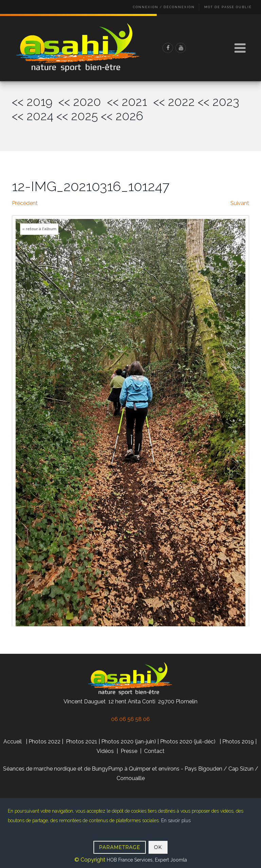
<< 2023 (219, 102)
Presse (129, 751)
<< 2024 (33, 116)
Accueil (13, 742)
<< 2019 (35, 102)
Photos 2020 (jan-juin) (129, 742)
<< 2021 (130, 102)
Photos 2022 (45, 742)
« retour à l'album (39, 229)
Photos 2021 (82, 742)
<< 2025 (77, 116)
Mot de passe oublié (228, 7)
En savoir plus (176, 820)
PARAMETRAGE (120, 847)
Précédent (25, 203)
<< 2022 (174, 102)
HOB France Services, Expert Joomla (146, 860)
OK (158, 847)
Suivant (240, 203)
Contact (154, 751)
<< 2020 (83, 102)
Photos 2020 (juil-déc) (188, 742)
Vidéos (106, 751)
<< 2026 (122, 116)
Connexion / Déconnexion (164, 7)
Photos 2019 (238, 742)
